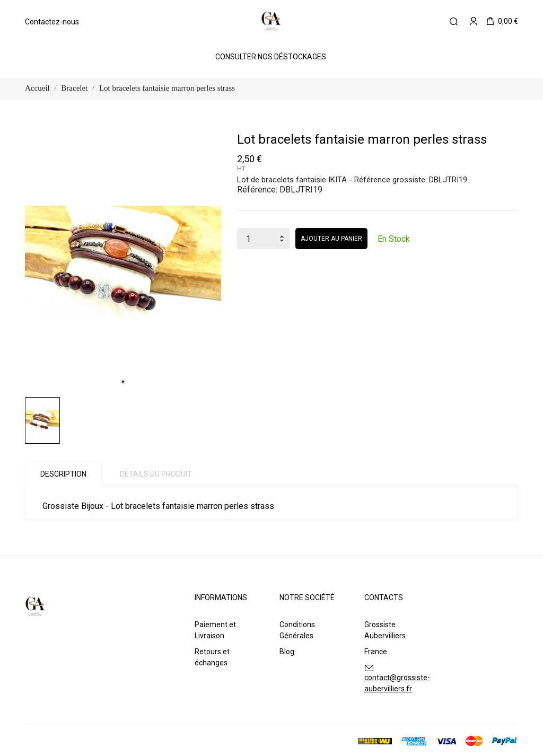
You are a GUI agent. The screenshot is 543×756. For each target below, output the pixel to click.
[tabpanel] (123, 261)
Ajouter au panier (331, 239)
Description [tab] (63, 474)
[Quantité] (264, 239)
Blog (287, 652)
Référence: (257, 190)
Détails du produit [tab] (156, 474)
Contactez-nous (52, 22)
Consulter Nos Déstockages (271, 57)
